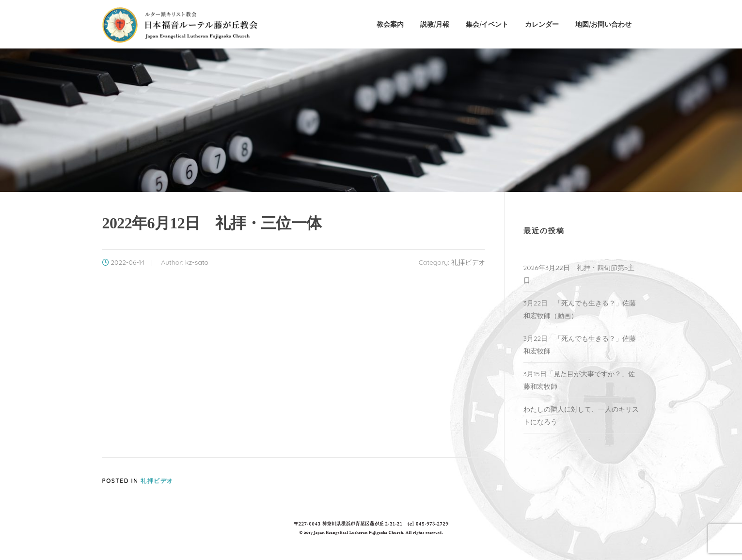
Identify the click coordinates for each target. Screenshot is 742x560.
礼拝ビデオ (468, 262)
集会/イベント (487, 24)
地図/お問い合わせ (603, 24)
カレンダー (542, 24)
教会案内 (390, 24)
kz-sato (197, 262)
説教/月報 (435, 24)
